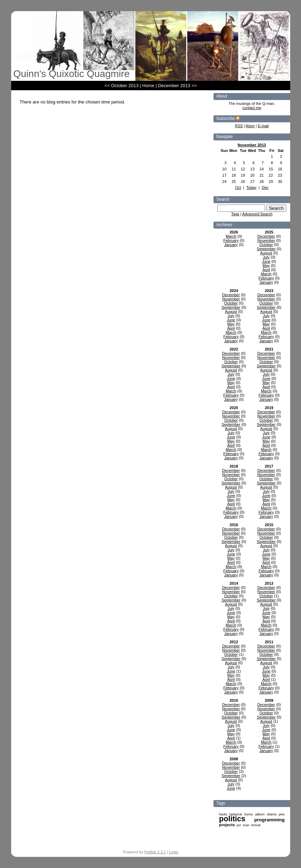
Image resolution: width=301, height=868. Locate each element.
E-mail (263, 126)
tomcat (256, 825)
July (266, 257)
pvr (239, 825)
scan (246, 825)
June (266, 261)
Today (251, 187)
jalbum (260, 814)
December (266, 236)
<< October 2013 (122, 86)
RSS (239, 126)
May (266, 266)
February (231, 240)
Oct (238, 187)
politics (232, 819)
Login (174, 852)
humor (249, 814)
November (266, 240)
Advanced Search (257, 214)
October (266, 245)
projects (227, 825)
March (231, 236)
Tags (235, 214)
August (266, 253)
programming (269, 820)
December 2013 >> (177, 86)
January (231, 245)
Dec (265, 187)
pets (282, 814)
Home (148, 86)
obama (272, 814)
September (266, 249)
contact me (252, 108)
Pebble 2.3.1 (155, 852)
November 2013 (252, 145)
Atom (250, 126)
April (266, 270)
